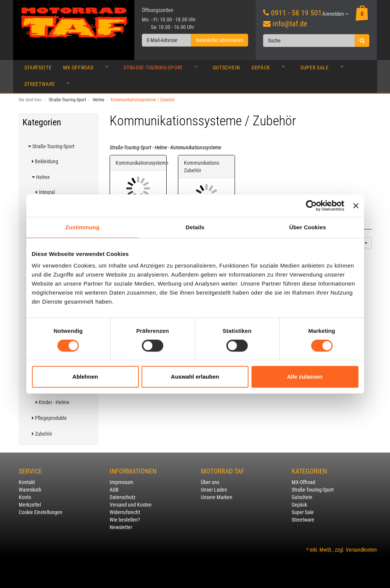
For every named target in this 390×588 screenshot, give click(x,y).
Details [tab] (195, 227)
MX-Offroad (88, 69)
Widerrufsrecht (125, 512)
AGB (114, 490)
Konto (25, 497)
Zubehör (42, 434)
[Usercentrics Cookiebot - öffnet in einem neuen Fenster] (311, 206)
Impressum (121, 482)
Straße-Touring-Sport (162, 69)
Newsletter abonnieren (220, 40)
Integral (45, 192)
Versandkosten (361, 550)
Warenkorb (30, 490)
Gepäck (270, 69)
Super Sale (324, 69)
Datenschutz (123, 497)
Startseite (38, 68)
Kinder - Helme (53, 402)
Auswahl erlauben (195, 377)
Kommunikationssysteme (142, 163)
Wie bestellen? (125, 520)
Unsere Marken (217, 497)
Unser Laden (214, 490)
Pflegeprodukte (49, 418)
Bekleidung (45, 161)
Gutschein (227, 68)
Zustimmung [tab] (82, 227)
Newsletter (121, 527)
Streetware (49, 86)
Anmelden (335, 14)
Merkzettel (30, 505)
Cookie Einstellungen (41, 512)
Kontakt (27, 482)
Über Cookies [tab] (308, 227)
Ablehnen (85, 377)
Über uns (210, 482)
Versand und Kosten (131, 505)
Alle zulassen (305, 377)
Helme (41, 177)
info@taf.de (290, 24)
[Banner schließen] (356, 206)
